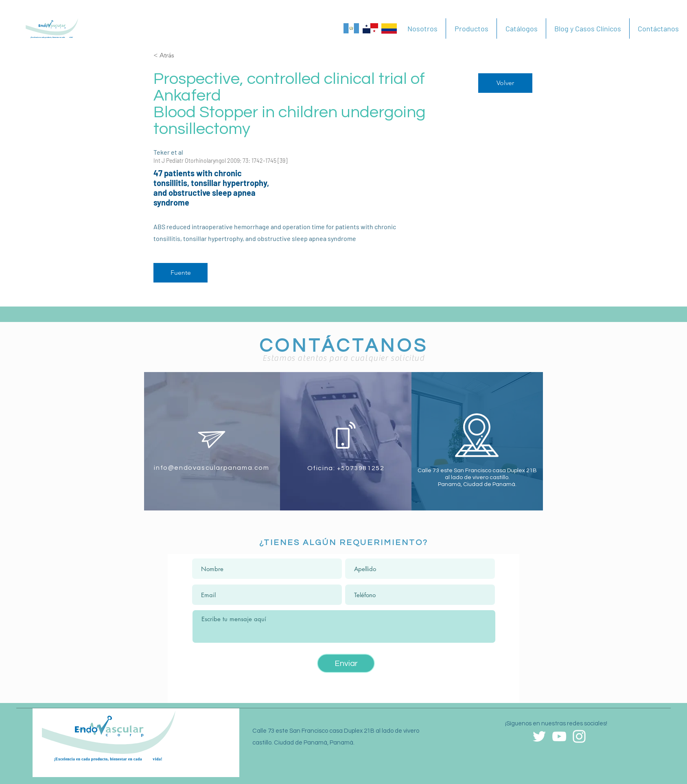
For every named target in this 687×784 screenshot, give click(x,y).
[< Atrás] (182, 56)
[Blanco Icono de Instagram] (579, 736)
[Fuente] (181, 273)
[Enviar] (346, 663)
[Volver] (505, 83)
